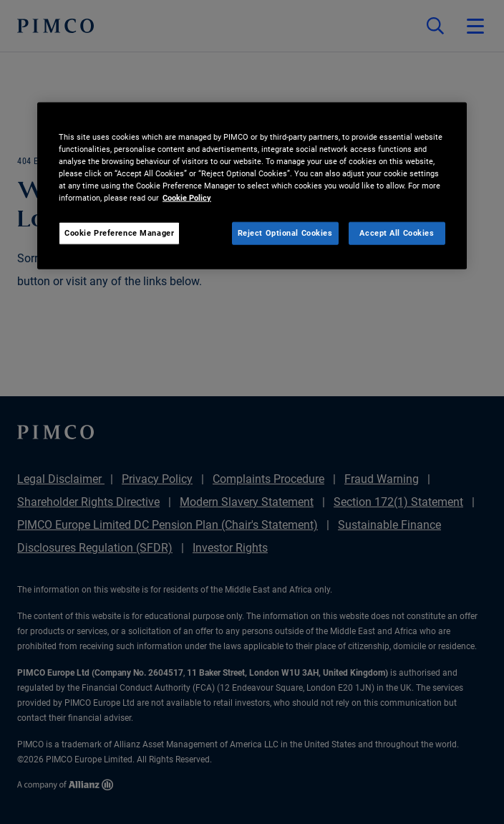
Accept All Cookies (397, 233)
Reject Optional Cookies (285, 233)
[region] (252, 185)
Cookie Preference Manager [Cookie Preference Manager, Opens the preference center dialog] (119, 233)
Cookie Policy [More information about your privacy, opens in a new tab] (187, 197)
